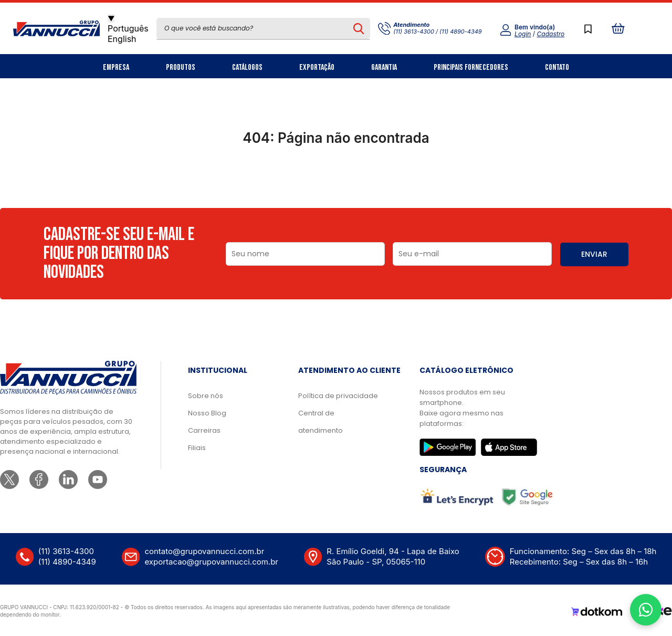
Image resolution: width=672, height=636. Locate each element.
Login (523, 34)
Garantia (384, 67)
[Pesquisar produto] (359, 28)
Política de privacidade (338, 396)
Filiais (197, 448)
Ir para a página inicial (336, 184)
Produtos (181, 67)
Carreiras (204, 430)
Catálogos (247, 67)
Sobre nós (206, 396)
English (122, 39)
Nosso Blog (207, 413)
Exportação (317, 67)
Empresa (116, 67)
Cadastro (551, 34)
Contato (557, 67)
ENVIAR (594, 254)
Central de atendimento (321, 422)
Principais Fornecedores (471, 67)
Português (128, 28)
